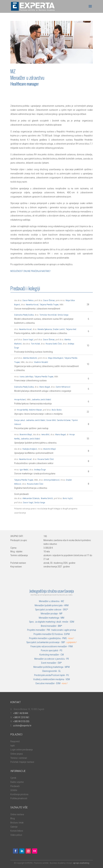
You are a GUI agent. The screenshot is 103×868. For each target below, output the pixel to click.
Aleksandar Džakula (31, 498)
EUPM (67, 634)
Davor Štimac (49, 300)
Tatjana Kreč (71, 329)
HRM (66, 605)
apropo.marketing (81, 863)
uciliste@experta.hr (22, 726)
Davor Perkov (28, 300)
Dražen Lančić (59, 329)
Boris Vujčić (68, 498)
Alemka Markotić (30, 358)
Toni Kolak (36, 344)
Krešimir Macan (35, 410)
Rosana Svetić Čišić (54, 344)
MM (62, 618)
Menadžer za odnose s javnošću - (50, 659)
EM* (60, 663)
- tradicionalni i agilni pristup (63, 630)
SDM (72, 622)
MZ (63, 601)
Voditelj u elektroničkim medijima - (49, 679)
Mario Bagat (45, 387)
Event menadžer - (50, 663)
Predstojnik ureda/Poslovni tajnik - (50, 675)
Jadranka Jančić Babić (41, 400)
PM (48, 630)
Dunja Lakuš (20, 420)
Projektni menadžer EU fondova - (49, 634)
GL (60, 671)
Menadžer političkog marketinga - (49, 667)
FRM (71, 646)
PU (68, 675)
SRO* (65, 610)
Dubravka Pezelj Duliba (24, 315)
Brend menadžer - (49, 626)
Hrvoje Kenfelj (22, 410)
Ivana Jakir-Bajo (27, 377)
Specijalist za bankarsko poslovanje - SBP (52, 642)
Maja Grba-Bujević (56, 358)
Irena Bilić (45, 434)
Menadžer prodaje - (50, 614)
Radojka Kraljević (30, 449)
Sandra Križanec (64, 420)
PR (68, 659)
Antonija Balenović (52, 480)
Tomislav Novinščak (48, 315)
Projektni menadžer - (37, 630)
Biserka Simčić (47, 498)
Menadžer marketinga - (50, 618)
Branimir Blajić (26, 434)
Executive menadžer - (46, 683)
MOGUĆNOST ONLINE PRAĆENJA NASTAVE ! (31, 271)
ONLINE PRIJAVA (26, 95)
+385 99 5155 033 (21, 721)
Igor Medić (24, 470)
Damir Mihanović (63, 387)
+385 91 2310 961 (21, 717)
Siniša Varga (63, 315)
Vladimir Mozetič (41, 362)
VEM (68, 679)
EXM (62, 683)
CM (62, 655)
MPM (67, 667)
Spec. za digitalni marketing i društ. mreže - (49, 622)
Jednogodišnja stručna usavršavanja (52, 591)
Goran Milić (51, 420)
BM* (60, 626)
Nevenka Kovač (32, 305)
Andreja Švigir (40, 470)
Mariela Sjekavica (45, 329)
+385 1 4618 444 (21, 713)
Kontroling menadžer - (50, 655)
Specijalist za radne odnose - (49, 610)
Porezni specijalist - (50, 650)
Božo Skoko (57, 410)
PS (61, 650)
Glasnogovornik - (50, 671)
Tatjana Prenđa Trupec (49, 305)
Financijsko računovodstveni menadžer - (50, 646)
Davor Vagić (28, 340)
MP (61, 614)
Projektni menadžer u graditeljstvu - (46, 638)
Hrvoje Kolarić (20, 400)
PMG (65, 638)
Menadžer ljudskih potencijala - (49, 605)
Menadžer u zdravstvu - (50, 601)
